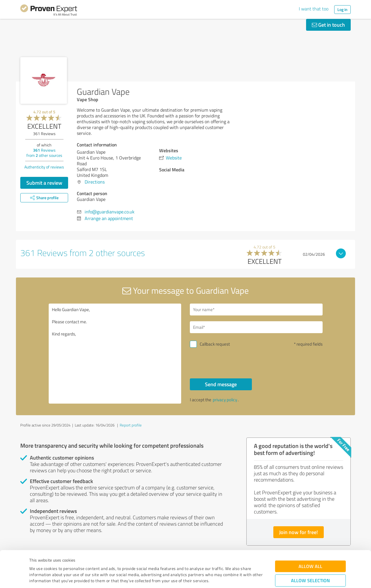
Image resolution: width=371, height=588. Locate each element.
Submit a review (44, 183)
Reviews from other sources (44, 153)
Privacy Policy (58, 561)
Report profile (131, 425)
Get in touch (328, 25)
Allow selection (310, 548)
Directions (95, 182)
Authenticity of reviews (44, 167)
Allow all (310, 534)
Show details (222, 577)
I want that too (314, 9)
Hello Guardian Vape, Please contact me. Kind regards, (115, 354)
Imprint (36, 561)
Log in (342, 9)
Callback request (215, 344)
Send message (221, 384)
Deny (311, 566)
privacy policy (225, 400)
